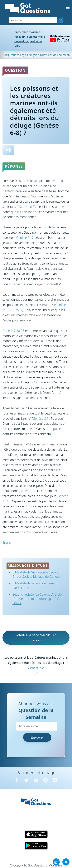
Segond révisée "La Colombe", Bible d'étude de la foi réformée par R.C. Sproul (37, 599)
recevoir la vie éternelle (30, 37)
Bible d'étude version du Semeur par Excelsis (35, 585)
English (7, 543)
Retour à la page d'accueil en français (36, 638)
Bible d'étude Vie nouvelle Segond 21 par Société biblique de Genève (36, 574)
